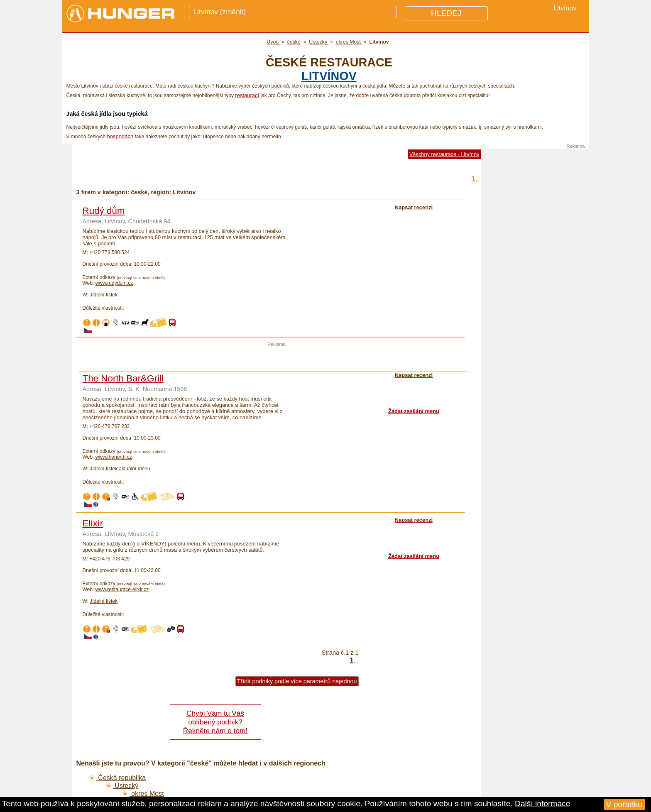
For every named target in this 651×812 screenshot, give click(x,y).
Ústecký (122, 786)
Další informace (542, 803)
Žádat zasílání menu (414, 411)
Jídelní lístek (104, 295)
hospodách (120, 136)
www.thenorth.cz (114, 457)
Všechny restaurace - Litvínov (444, 154)
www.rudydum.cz (114, 283)
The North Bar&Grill (123, 378)
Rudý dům (104, 211)
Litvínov (329, 76)
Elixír (93, 523)
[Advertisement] (277, 359)
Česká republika (117, 778)
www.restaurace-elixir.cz (122, 589)
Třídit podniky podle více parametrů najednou (297, 681)
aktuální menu (134, 469)
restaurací (247, 95)
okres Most (143, 794)
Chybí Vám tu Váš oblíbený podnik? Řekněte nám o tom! (215, 722)
